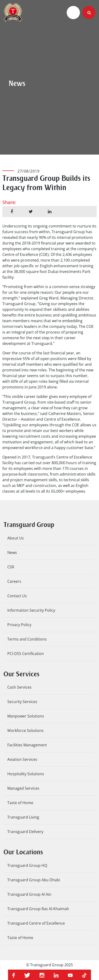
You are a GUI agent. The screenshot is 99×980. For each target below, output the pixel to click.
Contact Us (17, 596)
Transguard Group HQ (27, 865)
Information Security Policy (31, 610)
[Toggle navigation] (73, 13)
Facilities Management (27, 745)
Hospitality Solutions (26, 774)
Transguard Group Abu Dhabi (34, 880)
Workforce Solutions (25, 731)
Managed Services (23, 788)
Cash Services (19, 687)
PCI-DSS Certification (26, 654)
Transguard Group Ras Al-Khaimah (38, 909)
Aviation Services (22, 759)
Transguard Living (23, 817)
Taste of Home (20, 803)
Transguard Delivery (25, 832)
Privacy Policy (19, 625)
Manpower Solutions (26, 716)
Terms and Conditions (27, 639)
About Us (16, 538)
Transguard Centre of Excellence (36, 923)
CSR (11, 567)
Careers (14, 581)
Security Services (22, 702)
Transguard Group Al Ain (29, 894)
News (12, 552)
